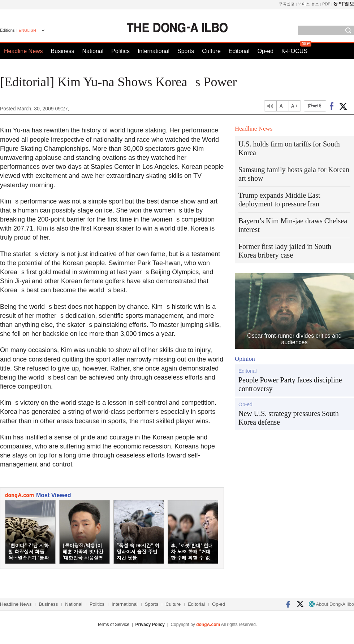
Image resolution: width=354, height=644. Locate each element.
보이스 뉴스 (309, 4)
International (154, 51)
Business (63, 51)
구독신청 (287, 4)
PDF (326, 4)
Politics (120, 51)
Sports (186, 51)
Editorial (239, 51)
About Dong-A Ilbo (331, 604)
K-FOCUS (294, 51)
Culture (211, 51)
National (93, 51)
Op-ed (265, 51)
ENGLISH (27, 30)
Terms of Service (113, 625)
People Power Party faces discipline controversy (290, 384)
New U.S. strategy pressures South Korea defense (289, 418)
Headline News (23, 51)
